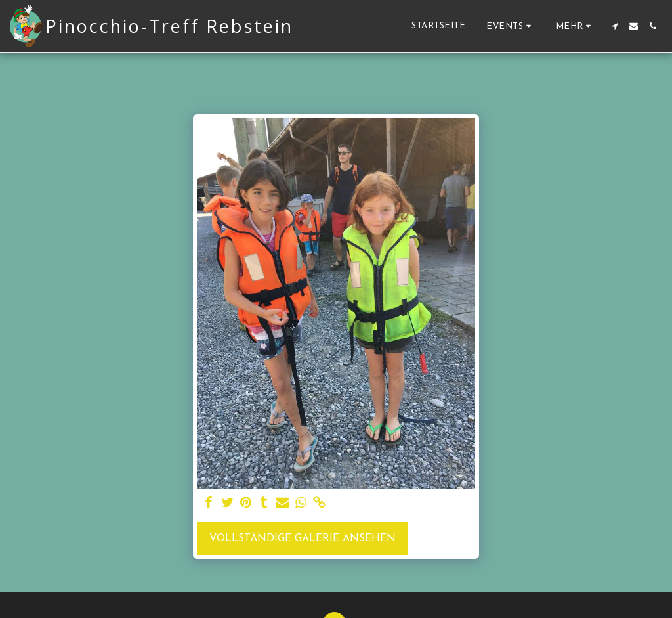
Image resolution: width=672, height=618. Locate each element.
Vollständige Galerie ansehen (303, 539)
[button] (511, 26)
